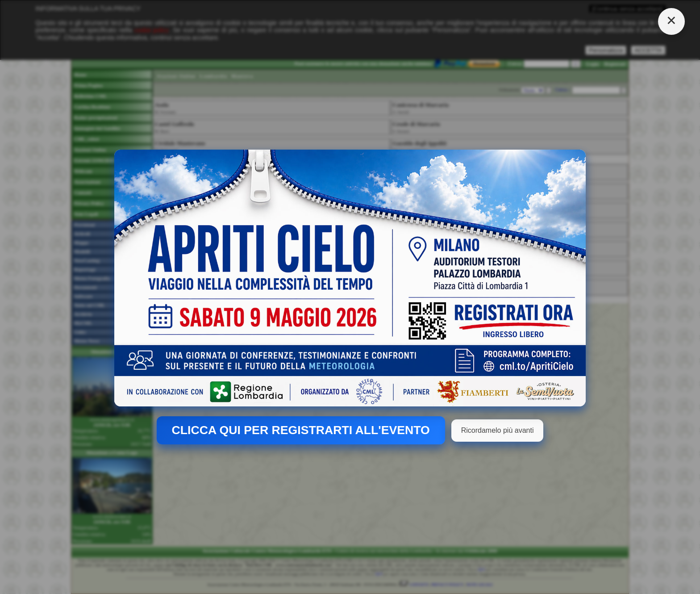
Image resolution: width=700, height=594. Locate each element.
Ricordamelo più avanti (498, 430)
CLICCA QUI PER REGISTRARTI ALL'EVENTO (301, 430)
